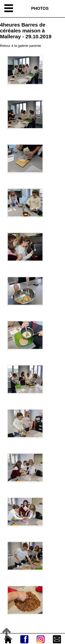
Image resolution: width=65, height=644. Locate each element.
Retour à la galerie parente (21, 46)
